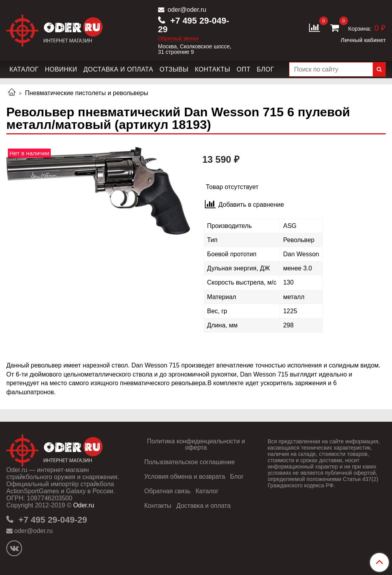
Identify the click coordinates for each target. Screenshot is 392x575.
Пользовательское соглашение (190, 462)
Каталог (24, 69)
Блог (265, 69)
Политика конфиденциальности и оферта (196, 444)
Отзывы (174, 69)
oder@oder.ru (186, 10)
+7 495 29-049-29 (194, 25)
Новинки (61, 69)
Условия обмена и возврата (185, 477)
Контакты (212, 69)
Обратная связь (167, 491)
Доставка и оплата (118, 69)
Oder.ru (84, 505)
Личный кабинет (363, 40)
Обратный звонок (179, 39)
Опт (244, 69)
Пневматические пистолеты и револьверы (86, 93)
